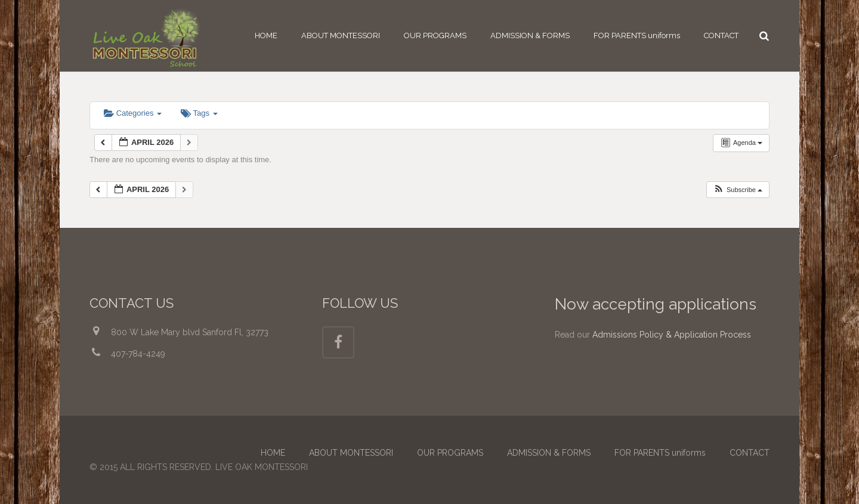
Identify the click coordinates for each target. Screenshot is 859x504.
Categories (133, 113)
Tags (199, 113)
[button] (738, 190)
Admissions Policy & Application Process (672, 335)
